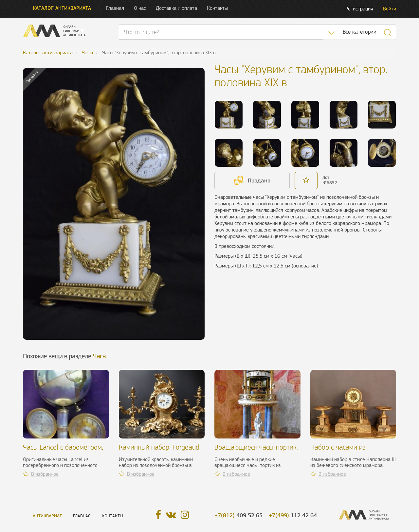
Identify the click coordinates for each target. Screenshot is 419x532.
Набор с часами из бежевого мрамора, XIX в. (348, 451)
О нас (140, 8)
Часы (100, 356)
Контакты (217, 8)
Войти (390, 9)
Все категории (360, 32)
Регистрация (359, 9)
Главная (115, 8)
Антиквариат (47, 516)
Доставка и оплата (176, 8)
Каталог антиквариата (62, 8)
